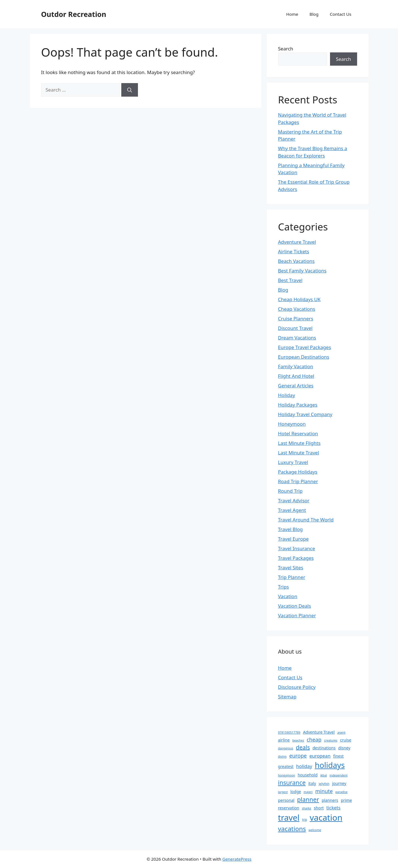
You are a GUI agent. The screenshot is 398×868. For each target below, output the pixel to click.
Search (286, 49)
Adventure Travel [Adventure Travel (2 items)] (319, 732)
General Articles (296, 386)
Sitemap (287, 697)
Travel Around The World (306, 520)
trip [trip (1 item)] (305, 820)
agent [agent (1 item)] (341, 732)
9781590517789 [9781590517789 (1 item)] (289, 732)
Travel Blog (291, 529)
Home (292, 14)
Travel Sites (291, 568)
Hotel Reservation (298, 433)
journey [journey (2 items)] (339, 783)
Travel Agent (292, 510)
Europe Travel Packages (305, 347)
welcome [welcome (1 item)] (315, 830)
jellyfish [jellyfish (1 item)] (324, 784)
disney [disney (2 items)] (344, 748)
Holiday (287, 395)
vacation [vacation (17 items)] (326, 818)
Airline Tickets (294, 251)
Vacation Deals (295, 606)
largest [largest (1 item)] (283, 792)
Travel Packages (296, 558)
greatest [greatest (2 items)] (286, 766)
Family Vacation (296, 366)
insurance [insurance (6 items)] (292, 782)
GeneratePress (237, 859)
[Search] (130, 90)
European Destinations (304, 357)
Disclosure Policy (297, 687)
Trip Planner (292, 577)
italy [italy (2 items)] (312, 783)
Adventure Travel (297, 242)
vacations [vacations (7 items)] (292, 829)
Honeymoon (292, 424)
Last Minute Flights (299, 443)
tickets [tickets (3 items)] (333, 808)
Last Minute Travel (299, 453)
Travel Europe (293, 539)
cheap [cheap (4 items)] (314, 739)
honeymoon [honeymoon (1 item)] (287, 775)
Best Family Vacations (302, 271)
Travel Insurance (297, 548)
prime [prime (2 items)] (346, 800)
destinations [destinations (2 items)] (324, 748)
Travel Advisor (294, 500)
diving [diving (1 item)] (282, 756)
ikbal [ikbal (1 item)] (324, 775)
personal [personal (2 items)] (286, 800)
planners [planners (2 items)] (330, 800)
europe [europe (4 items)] (298, 755)
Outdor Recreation (74, 14)
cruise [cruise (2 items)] (346, 740)
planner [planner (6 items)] (308, 799)
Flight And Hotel (296, 376)
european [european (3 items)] (320, 756)
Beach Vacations (296, 261)
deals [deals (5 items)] (303, 747)
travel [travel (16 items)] (289, 817)
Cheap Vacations (297, 309)
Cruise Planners (296, 318)
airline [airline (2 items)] (284, 740)
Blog (314, 14)
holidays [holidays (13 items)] (330, 765)
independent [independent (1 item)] (338, 775)
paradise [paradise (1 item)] (341, 792)
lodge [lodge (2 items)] (296, 792)
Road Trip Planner (298, 481)
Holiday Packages (298, 405)
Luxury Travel (293, 462)
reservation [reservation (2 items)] (289, 808)
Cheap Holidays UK (299, 299)
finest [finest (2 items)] (338, 756)
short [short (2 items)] (319, 808)
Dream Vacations (297, 338)
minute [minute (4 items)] (324, 791)
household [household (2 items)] (308, 775)
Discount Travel (295, 328)
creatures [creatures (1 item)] (331, 740)
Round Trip (290, 491)
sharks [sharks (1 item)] (306, 808)
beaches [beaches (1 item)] (298, 740)
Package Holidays (298, 472)
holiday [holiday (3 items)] (304, 766)
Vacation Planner (297, 615)
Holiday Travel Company (305, 414)
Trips (284, 587)
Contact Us (340, 14)
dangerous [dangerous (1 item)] (286, 748)
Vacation (288, 596)
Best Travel (290, 280)
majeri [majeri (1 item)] (308, 792)
